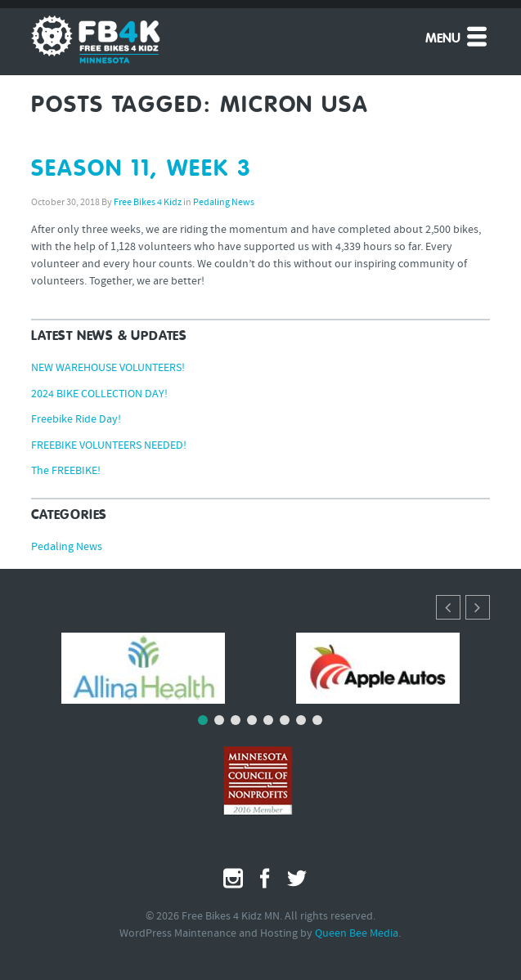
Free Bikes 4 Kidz (148, 203)
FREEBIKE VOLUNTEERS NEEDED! (109, 446)
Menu (458, 36)
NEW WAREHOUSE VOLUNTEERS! (108, 368)
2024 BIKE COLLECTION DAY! (99, 394)
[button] (478, 607)
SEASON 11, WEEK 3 (141, 169)
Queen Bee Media (357, 934)
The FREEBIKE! (66, 471)
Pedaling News (224, 203)
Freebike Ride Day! (76, 420)
